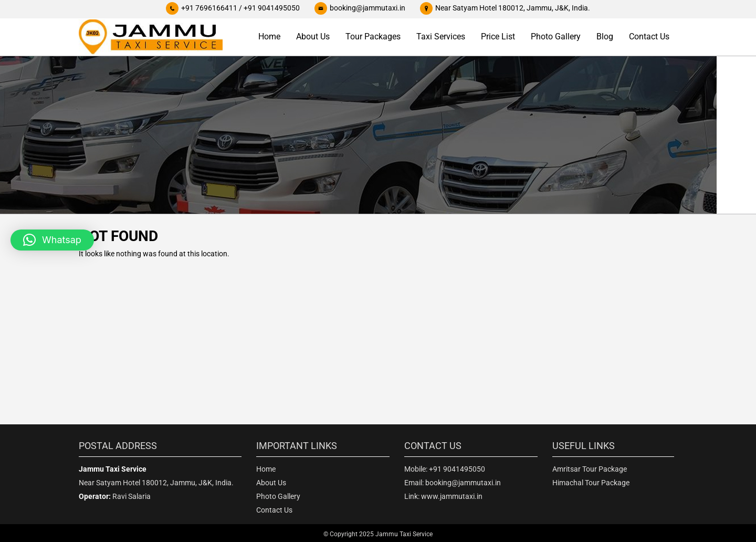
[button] (52, 240)
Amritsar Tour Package (590, 469)
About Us (313, 37)
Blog (605, 37)
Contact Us (649, 37)
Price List (498, 37)
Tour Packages (373, 37)
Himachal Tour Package (591, 483)
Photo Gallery (556, 37)
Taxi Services (441, 37)
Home (269, 37)
